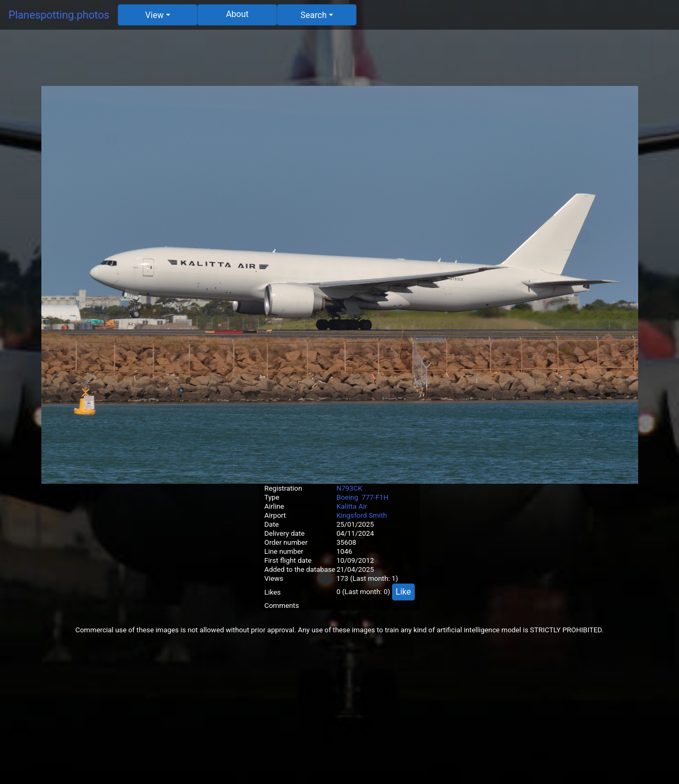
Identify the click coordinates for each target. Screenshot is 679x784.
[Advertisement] (339, 62)
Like (403, 592)
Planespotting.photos (59, 15)
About (237, 14)
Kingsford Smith (362, 515)
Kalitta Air (352, 506)
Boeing (347, 497)
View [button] (155, 15)
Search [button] (314, 15)
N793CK (349, 488)
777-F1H (375, 497)
